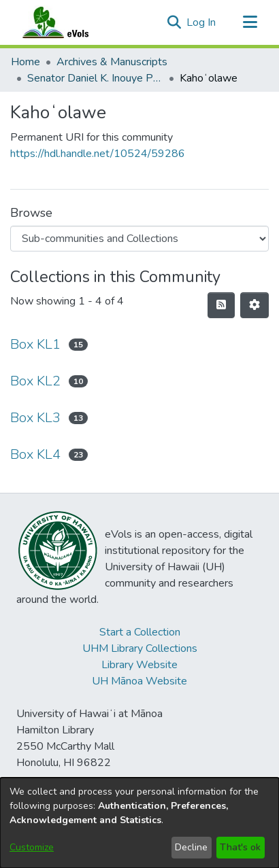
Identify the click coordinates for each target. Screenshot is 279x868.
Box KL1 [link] (35, 344)
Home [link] (26, 62)
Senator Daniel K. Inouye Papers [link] (95, 78)
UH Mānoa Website (139, 681)
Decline (191, 847)
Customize (32, 847)
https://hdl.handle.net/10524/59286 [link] (98, 154)
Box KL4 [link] (35, 454)
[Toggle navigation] (250, 22)
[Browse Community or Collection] (139, 239)
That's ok (240, 847)
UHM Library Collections (140, 648)
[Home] (69, 22)
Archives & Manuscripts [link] (112, 62)
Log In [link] (202, 22)
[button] (174, 22)
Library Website (139, 665)
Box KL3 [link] (35, 418)
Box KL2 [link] (35, 381)
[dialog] (139, 823)
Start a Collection (140, 632)
